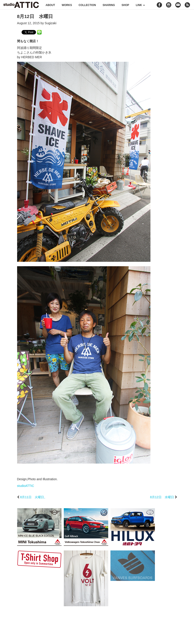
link (140, 5)
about (50, 5)
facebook (159, 5)
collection (87, 5)
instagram (169, 5)
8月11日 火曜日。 (33, 497)
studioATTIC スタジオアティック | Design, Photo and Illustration (21, 5)
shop (125, 5)
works (67, 5)
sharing (109, 5)
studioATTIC (26, 486)
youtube (178, 5)
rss (188, 5)
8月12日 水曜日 (162, 497)
